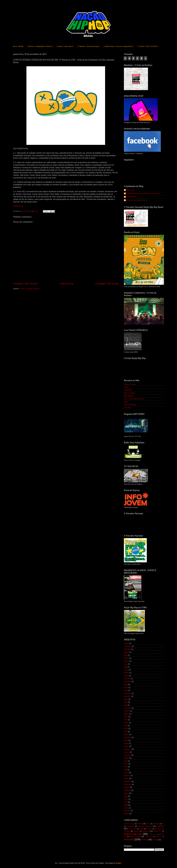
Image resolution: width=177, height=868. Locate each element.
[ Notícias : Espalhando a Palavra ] (40, 46)
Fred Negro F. (131, 197)
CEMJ (126, 387)
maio (126, 664)
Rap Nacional (129, 396)
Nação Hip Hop (133, 834)
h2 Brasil (149, 829)
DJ (163, 824)
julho (126, 655)
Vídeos (155, 840)
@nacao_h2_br (129, 824)
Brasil (148, 824)
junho (126, 687)
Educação (130, 826)
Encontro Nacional (145, 826)
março (126, 670)
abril (125, 667)
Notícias (129, 839)
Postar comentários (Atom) (29, 289)
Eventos (160, 826)
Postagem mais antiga (107, 284)
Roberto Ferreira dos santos (137, 200)
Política (144, 840)
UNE (126, 402)
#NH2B (140, 824)
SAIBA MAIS (18, 206)
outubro (127, 711)
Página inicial (66, 284)
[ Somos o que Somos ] (65, 46)
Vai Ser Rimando (130, 405)
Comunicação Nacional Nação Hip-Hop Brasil (143, 193)
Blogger (118, 863)
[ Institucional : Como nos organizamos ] (119, 46)
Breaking (156, 824)
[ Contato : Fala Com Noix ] (148, 46)
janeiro (126, 643)
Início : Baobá (18, 46)
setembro (127, 649)
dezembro (128, 781)
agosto (126, 652)
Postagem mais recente (25, 284)
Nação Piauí (149, 837)
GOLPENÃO (132, 829)
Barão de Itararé (130, 384)
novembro (128, 646)
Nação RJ (159, 837)
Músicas (146, 831)
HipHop (136, 831)
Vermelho (127, 408)
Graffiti (141, 829)
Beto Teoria (131, 190)
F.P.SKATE (128, 390)
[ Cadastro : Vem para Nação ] (89, 46)
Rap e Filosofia (129, 393)
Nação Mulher (135, 837)
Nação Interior (153, 834)
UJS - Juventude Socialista (134, 399)
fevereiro (127, 679)
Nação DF (157, 831)
